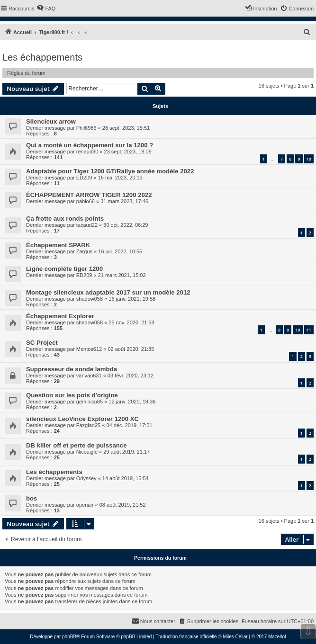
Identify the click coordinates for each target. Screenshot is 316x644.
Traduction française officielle (186, 637)
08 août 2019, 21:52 (123, 505)
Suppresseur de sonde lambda (72, 369)
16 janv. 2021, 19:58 (132, 299)
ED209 (84, 178)
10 (309, 159)
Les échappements (42, 57)
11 (309, 330)
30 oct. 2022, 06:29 (126, 225)
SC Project (42, 343)
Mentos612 (89, 349)
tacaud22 (87, 225)
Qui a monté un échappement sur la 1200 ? (90, 145)
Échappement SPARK (58, 245)
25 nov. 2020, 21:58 (131, 322)
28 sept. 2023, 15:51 (126, 128)
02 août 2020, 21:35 (131, 349)
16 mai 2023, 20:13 (120, 178)
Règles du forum (26, 73)
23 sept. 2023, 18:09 (128, 152)
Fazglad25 (88, 425)
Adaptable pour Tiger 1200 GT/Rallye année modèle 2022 (110, 171)
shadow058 (90, 299)
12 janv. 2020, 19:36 (132, 402)
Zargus (84, 251)
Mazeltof (277, 637)
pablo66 (86, 201)
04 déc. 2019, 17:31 (129, 425)
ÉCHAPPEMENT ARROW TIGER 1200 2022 (89, 195)
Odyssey (86, 478)
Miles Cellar (235, 637)
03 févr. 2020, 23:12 (131, 376)
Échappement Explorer (60, 316)
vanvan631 (89, 376)
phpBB (69, 637)
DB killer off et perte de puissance (77, 445)
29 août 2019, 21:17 (126, 452)
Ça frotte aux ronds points (65, 219)
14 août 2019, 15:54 (126, 478)
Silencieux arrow (51, 121)
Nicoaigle (87, 452)
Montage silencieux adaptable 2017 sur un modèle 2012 (108, 292)
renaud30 (87, 152)
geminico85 (90, 402)
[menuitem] (46, 9)
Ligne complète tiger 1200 (64, 269)
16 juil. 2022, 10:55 (120, 251)
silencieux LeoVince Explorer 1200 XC (82, 419)
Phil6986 (86, 128)
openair (85, 505)
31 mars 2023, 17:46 (124, 201)
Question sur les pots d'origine (72, 395)
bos (32, 498)
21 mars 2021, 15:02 (122, 275)
